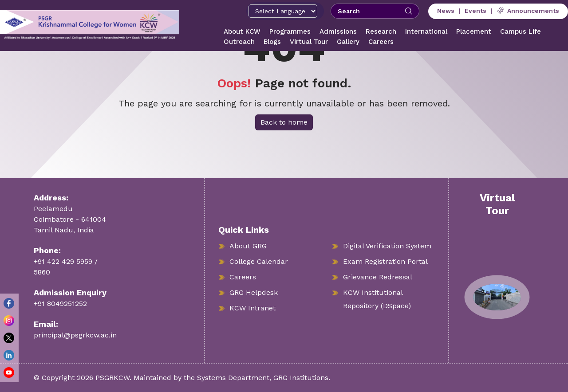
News (446, 11)
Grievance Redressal (378, 277)
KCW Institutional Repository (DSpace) (377, 299)
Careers (381, 42)
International (426, 31)
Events (475, 11)
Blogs (272, 42)
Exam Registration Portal (385, 261)
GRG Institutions (301, 378)
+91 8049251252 (60, 304)
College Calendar (259, 261)
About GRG (248, 246)
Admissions (338, 31)
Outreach (239, 42)
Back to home (284, 122)
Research (381, 31)
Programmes (290, 31)
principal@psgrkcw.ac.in (75, 335)
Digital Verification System (387, 246)
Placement (474, 31)
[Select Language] (283, 11)
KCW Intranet (252, 308)
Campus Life (521, 31)
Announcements (528, 11)
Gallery (348, 42)
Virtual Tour (309, 42)
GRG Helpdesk (254, 292)
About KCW (242, 31)
